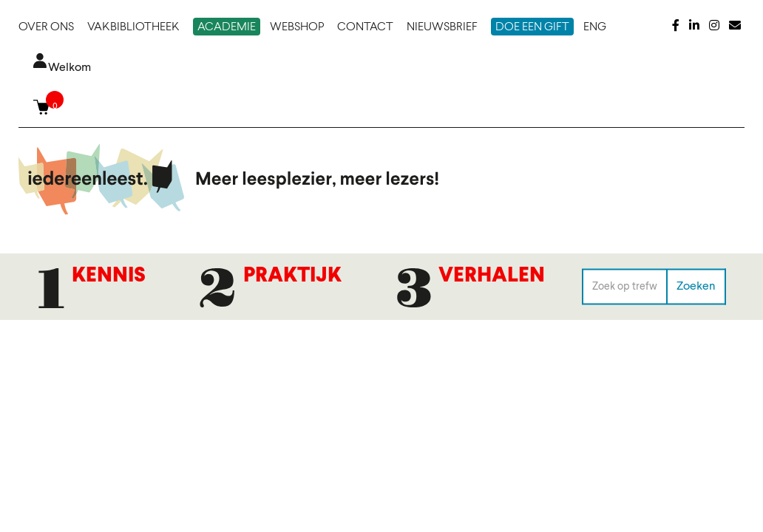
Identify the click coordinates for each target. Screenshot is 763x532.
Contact (365, 27)
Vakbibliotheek (133, 27)
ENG (595, 27)
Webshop (297, 27)
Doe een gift (532, 27)
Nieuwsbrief (442, 27)
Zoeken (696, 286)
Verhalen (492, 276)
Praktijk (292, 276)
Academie (227, 27)
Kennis (109, 276)
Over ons (46, 27)
